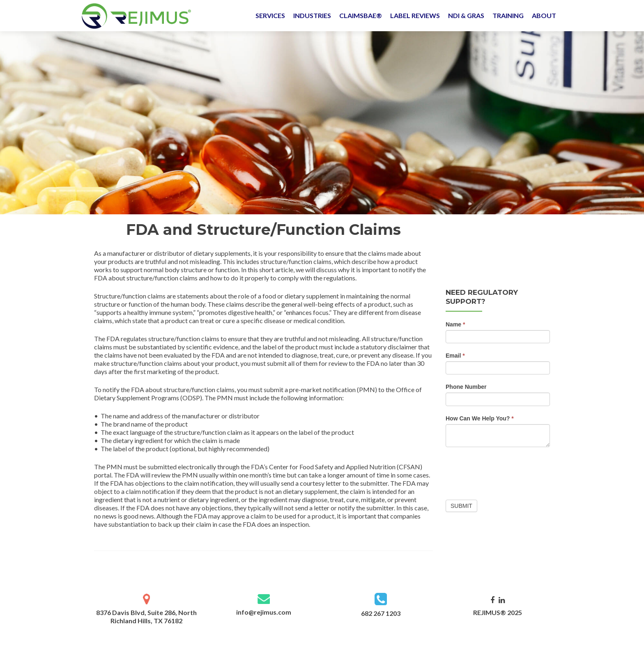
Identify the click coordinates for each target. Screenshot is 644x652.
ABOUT (544, 15)
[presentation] (508, 471)
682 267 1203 (381, 613)
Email (455, 356)
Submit (461, 506)
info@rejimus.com (264, 612)
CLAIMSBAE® (361, 15)
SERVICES (270, 15)
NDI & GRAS (466, 15)
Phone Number (466, 387)
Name (455, 324)
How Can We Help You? (480, 418)
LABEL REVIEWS (415, 15)
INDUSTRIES (312, 15)
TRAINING (508, 15)
